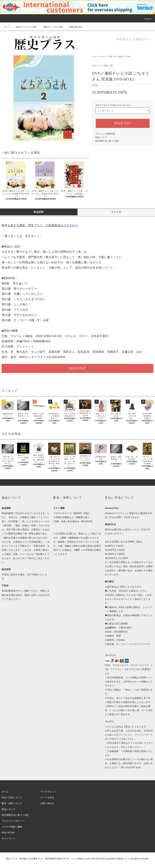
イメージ (116, 212)
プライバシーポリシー (13, 821)
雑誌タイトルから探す (51, 27)
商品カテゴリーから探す (25, 27)
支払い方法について (12, 797)
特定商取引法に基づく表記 (107, 141)
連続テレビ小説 (124, 56)
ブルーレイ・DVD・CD (108, 56)
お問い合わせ (47, 803)
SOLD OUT (123, 123)
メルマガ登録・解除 (12, 827)
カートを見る (47, 797)
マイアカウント (48, 792)
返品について (101, 137)
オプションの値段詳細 (105, 134)
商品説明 (39, 212)
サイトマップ (8, 838)
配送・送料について (12, 803)
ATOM (11, 833)
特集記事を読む (74, 27)
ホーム (7, 27)
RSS (4, 833)
